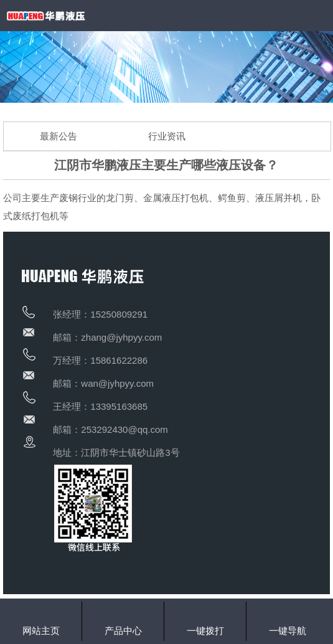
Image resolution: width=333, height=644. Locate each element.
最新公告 (59, 136)
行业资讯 (167, 136)
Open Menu (317, 16)
